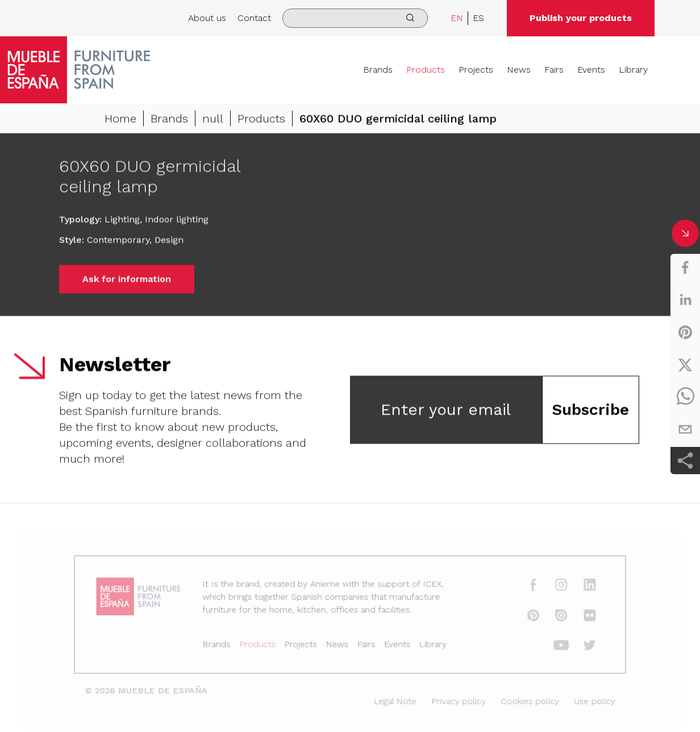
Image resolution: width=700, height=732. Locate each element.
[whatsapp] (685, 397)
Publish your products (581, 18)
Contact (254, 18)
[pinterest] (685, 332)
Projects (476, 70)
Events (591, 70)
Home (120, 120)
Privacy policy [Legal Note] (454, 700)
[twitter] (685, 365)
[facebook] (685, 267)
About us (207, 18)
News (519, 70)
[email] (685, 429)
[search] (355, 18)
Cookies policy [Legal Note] (522, 700)
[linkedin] (685, 300)
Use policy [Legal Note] (583, 700)
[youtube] (551, 646)
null (213, 120)
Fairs (554, 70)
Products (426, 70)
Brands (378, 70)
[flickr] (579, 617)
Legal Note (393, 700)
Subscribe (590, 411)
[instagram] (551, 588)
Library (633, 70)
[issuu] (551, 617)
